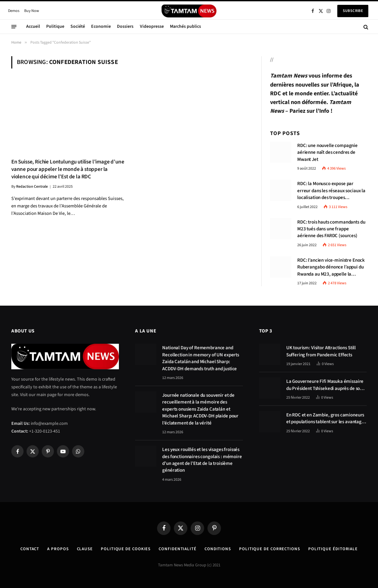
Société (78, 26)
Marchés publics (185, 26)
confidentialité (178, 549)
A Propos (58, 549)
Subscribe (353, 11)
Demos (14, 11)
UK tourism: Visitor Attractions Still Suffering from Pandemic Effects (321, 351)
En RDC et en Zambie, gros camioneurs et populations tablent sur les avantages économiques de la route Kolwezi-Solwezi (326, 419)
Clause (85, 549)
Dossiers (125, 26)
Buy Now (32, 11)
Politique (55, 26)
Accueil (33, 26)
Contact (30, 549)
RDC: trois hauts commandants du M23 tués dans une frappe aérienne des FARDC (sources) (331, 229)
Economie (101, 26)
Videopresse (152, 26)
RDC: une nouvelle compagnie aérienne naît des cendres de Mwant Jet (327, 152)
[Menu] (14, 27)
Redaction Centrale (32, 187)
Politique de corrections (270, 549)
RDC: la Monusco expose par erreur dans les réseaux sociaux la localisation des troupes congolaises (331, 191)
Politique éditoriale (333, 549)
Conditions (218, 549)
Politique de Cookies (126, 549)
